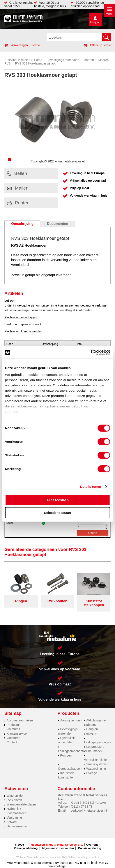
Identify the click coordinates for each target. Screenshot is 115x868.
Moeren (89, 60)
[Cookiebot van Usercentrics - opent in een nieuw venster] (91, 352)
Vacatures (13, 729)
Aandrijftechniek (71, 720)
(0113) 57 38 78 (82, 807)
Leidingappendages (97, 742)
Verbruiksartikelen (96, 760)
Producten (14, 725)
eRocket (94, 857)
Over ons (92, 845)
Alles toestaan (58, 500)
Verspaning (14, 818)
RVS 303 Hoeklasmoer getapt (35, 63)
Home (38, 60)
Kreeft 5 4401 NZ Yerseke (88, 803)
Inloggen (95, 22)
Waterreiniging (96, 769)
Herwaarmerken (18, 826)
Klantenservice (17, 733)
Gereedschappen (70, 769)
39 (107, 863)
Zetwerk (12, 822)
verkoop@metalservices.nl (89, 811)
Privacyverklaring (26, 848)
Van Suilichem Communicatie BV (46, 857)
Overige (92, 773)
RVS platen (14, 800)
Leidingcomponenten (72, 751)
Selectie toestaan (57, 513)
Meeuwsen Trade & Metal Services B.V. (57, 845)
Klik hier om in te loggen (21, 317)
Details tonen (91, 487)
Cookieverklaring (90, 848)
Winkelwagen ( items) (22, 45)
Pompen (66, 755)
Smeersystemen (97, 764)
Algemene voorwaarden (58, 848)
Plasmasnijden (17, 813)
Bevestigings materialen (63, 60)
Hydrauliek (14, 809)
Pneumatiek (94, 751)
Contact (12, 742)
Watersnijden (15, 796)
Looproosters (95, 747)
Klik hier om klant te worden (23, 331)
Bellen (17, 173)
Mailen (18, 188)
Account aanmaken (20, 720)
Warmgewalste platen (21, 804)
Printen (18, 203)
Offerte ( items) (97, 45)
